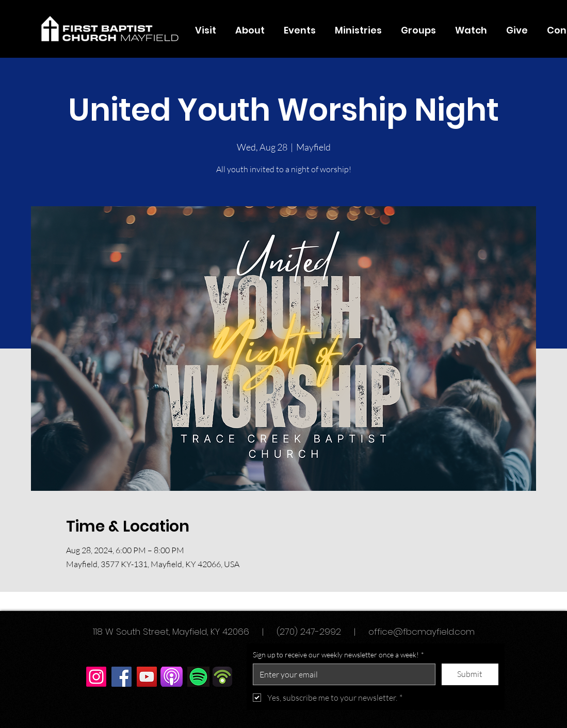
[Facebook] (121, 677)
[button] (250, 30)
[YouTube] (147, 677)
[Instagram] (96, 677)
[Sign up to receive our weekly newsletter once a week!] (341, 674)
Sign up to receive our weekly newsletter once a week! (338, 655)
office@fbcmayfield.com (422, 632)
